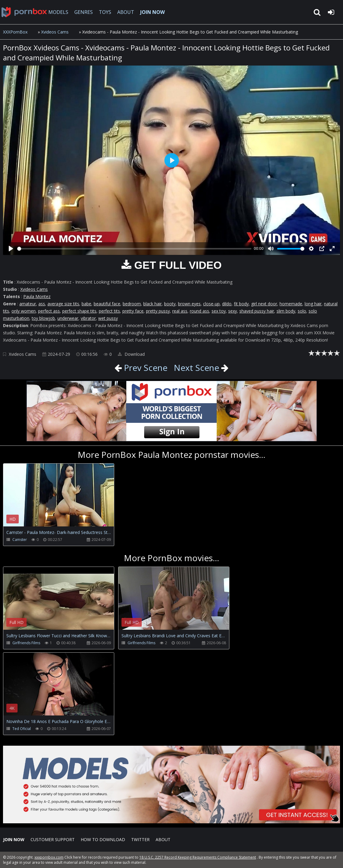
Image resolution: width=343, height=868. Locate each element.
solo (302, 311)
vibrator (88, 318)
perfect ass (49, 311)
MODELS (58, 12)
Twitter (140, 839)
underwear (68, 318)
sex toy (219, 311)
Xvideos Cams (55, 32)
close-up (211, 304)
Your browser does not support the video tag (67, 499)
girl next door (264, 304)
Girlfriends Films (26, 643)
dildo (227, 304)
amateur (28, 304)
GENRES (84, 12)
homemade (291, 304)
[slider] (134, 249)
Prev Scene (145, 368)
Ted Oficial (22, 729)
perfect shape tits (79, 311)
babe (86, 304)
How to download (103, 839)
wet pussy (108, 318)
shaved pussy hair (257, 311)
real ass (180, 311)
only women (24, 311)
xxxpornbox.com (49, 857)
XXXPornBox (15, 32)
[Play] (11, 249)
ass (42, 304)
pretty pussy (158, 311)
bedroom (132, 304)
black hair (152, 304)
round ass (199, 311)
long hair (313, 304)
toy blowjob (43, 318)
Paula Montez (37, 296)
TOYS (105, 12)
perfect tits (109, 311)
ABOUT (126, 12)
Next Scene (196, 368)
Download (131, 354)
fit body (241, 304)
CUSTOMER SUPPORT (53, 839)
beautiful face (107, 304)
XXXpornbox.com (24, 12)
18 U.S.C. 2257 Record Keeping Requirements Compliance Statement (198, 857)
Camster (20, 540)
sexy (233, 311)
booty (170, 304)
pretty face (133, 311)
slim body (286, 311)
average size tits (63, 304)
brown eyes (189, 304)
